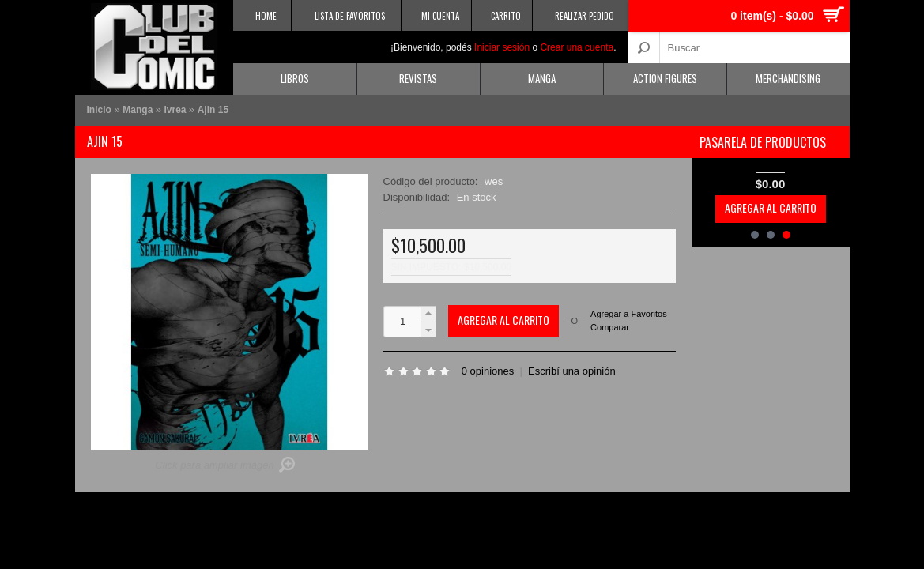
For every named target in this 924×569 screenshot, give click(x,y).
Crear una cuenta (577, 47)
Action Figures (665, 78)
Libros (295, 78)
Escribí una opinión (572, 371)
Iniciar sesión (502, 47)
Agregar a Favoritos (629, 314)
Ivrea (177, 110)
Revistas (418, 78)
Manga (542, 78)
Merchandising (788, 78)
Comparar (610, 327)
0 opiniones (488, 371)
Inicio (99, 110)
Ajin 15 (213, 110)
